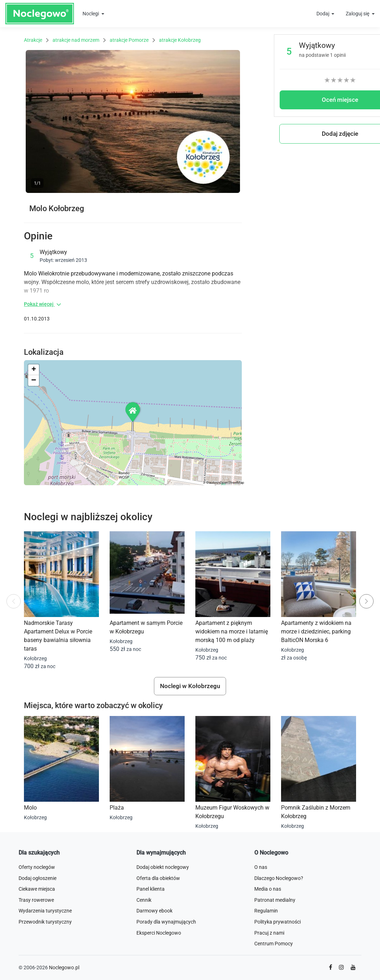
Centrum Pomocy (274, 944)
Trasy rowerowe (36, 900)
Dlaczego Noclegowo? (279, 878)
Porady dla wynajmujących (166, 922)
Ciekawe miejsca (37, 889)
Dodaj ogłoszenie (37, 878)
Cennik (144, 900)
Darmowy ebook (154, 911)
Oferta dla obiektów (158, 878)
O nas (261, 867)
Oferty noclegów (37, 867)
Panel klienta (151, 889)
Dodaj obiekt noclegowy (163, 867)
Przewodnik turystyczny (45, 922)
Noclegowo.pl (64, 967)
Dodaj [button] (323, 14)
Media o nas (268, 889)
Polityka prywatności (277, 922)
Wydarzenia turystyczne (45, 911)
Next (368, 598)
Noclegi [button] (91, 14)
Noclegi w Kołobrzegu (190, 686)
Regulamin (266, 911)
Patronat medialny (275, 900)
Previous (14, 605)
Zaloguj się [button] (358, 14)
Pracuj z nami (269, 933)
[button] (133, 412)
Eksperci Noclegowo (159, 933)
